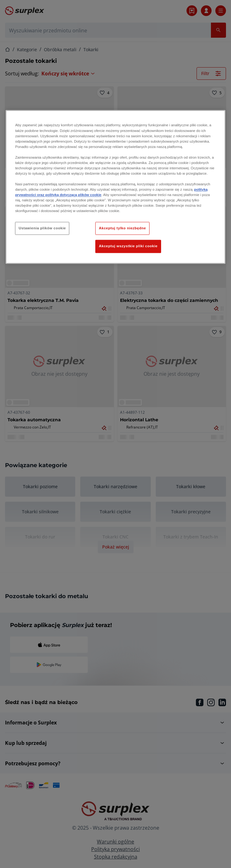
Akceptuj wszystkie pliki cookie (128, 246)
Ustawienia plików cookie (42, 228)
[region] (115, 187)
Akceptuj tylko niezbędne (122, 228)
